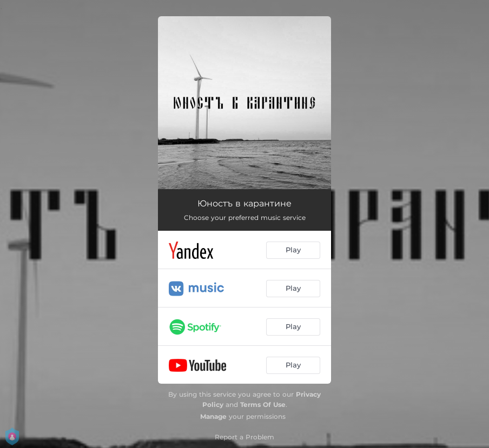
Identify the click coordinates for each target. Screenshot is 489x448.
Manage (213, 416)
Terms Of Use (263, 404)
